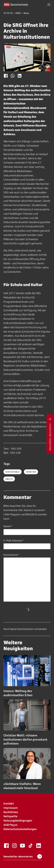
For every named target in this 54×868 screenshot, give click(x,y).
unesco (9, 479)
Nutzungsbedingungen (18, 820)
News (26, 13)
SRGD (18, 13)
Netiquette (10, 816)
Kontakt (9, 803)
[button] (49, 5)
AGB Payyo (10, 825)
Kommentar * (11, 555)
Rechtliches (11, 812)
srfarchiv (31, 472)
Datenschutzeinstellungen (20, 829)
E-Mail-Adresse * (13, 540)
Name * (8, 526)
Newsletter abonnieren (23, 856)
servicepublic (13, 472)
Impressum (11, 808)
